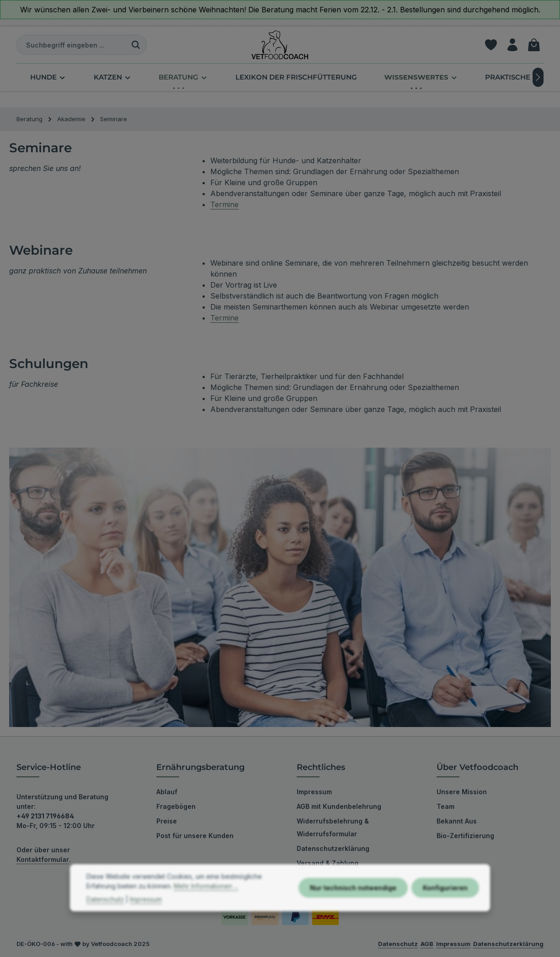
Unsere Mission (462, 792)
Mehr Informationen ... (206, 904)
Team (445, 806)
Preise (167, 821)
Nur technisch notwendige (353, 906)
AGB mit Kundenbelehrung (339, 806)
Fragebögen (176, 806)
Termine (224, 204)
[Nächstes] (538, 77)
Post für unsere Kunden (195, 836)
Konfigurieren (445, 906)
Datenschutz (105, 917)
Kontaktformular (43, 859)
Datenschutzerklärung (333, 848)
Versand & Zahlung (328, 863)
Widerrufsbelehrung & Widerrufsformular (333, 827)
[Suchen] (136, 45)
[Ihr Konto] (512, 45)
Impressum (314, 792)
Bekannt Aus (457, 821)
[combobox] (71, 45)
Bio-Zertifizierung (465, 836)
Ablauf (167, 792)
